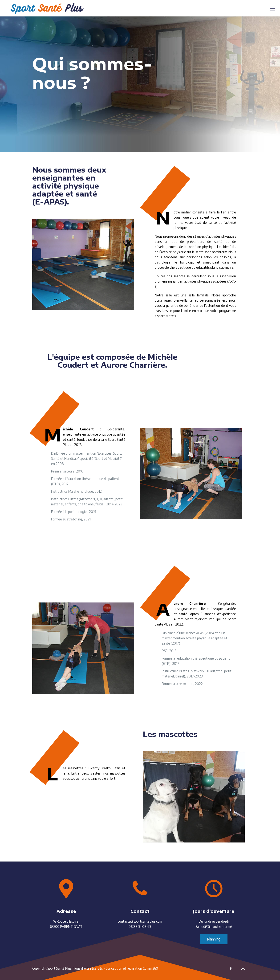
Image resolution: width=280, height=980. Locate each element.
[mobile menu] (272, 8)
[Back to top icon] (243, 969)
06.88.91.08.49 (140, 927)
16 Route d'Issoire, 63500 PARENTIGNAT (66, 924)
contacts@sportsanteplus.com (140, 921)
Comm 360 (150, 968)
